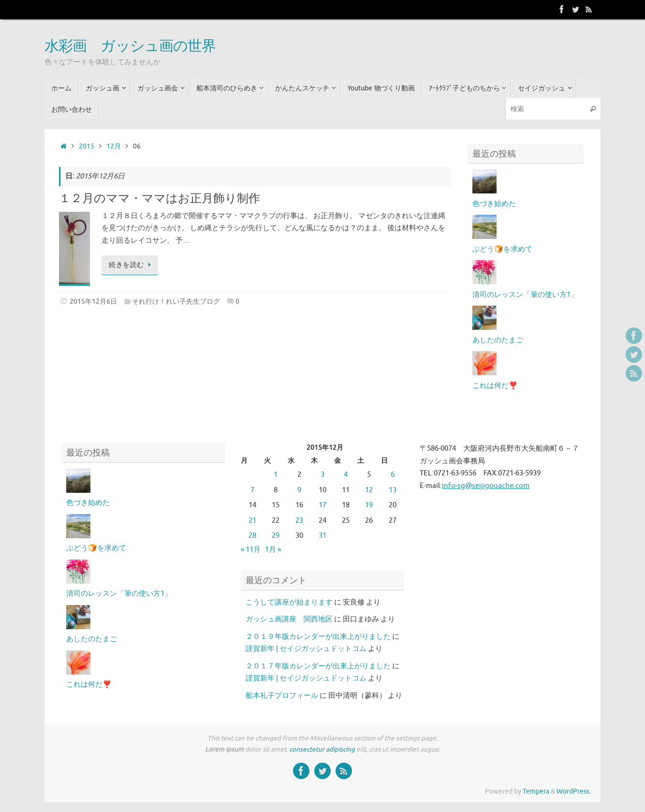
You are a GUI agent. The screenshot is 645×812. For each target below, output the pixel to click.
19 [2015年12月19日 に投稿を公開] (369, 505)
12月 (114, 146)
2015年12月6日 (93, 302)
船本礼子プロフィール (282, 696)
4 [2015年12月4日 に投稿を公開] (346, 475)
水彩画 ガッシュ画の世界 (130, 46)
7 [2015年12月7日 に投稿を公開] (252, 490)
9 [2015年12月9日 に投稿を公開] (299, 490)
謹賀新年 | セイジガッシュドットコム (306, 649)
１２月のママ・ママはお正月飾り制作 (160, 199)
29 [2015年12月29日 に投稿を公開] (276, 536)
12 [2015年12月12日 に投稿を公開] (369, 490)
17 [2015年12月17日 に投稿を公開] (322, 505)
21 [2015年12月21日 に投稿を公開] (252, 521)
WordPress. (574, 791)
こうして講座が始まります (289, 602)
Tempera (536, 791)
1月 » (273, 550)
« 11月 (251, 550)
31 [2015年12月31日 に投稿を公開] (322, 536)
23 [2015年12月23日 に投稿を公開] (299, 521)
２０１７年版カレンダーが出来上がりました (318, 666)
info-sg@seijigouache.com (486, 486)
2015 (87, 146)
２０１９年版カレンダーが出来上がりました (318, 637)
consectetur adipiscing (322, 749)
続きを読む (132, 265)
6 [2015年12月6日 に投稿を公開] (393, 475)
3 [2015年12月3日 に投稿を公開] (322, 475)
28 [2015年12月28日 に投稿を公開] (252, 536)
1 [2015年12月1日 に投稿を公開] (276, 475)
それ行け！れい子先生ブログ (176, 302)
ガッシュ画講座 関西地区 (289, 619)
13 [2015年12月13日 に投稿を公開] (393, 490)
